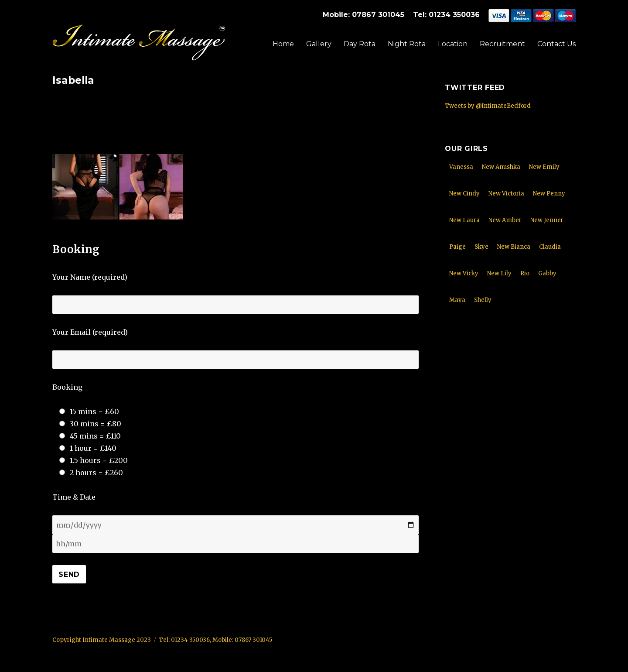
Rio (525, 273)
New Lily (499, 273)
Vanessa (461, 167)
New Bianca (514, 247)
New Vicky (464, 273)
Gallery (319, 44)
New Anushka (501, 167)
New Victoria (506, 194)
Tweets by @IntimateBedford (488, 106)
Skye (481, 247)
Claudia (550, 247)
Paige (457, 247)
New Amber (505, 220)
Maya (457, 300)
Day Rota (360, 44)
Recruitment (502, 44)
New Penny (549, 194)
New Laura (464, 220)
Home (283, 44)
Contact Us (556, 44)
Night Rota (407, 44)
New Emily (544, 167)
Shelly (483, 300)
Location (453, 44)
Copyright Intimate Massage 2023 (102, 640)
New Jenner (547, 220)
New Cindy (464, 194)
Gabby (547, 273)
